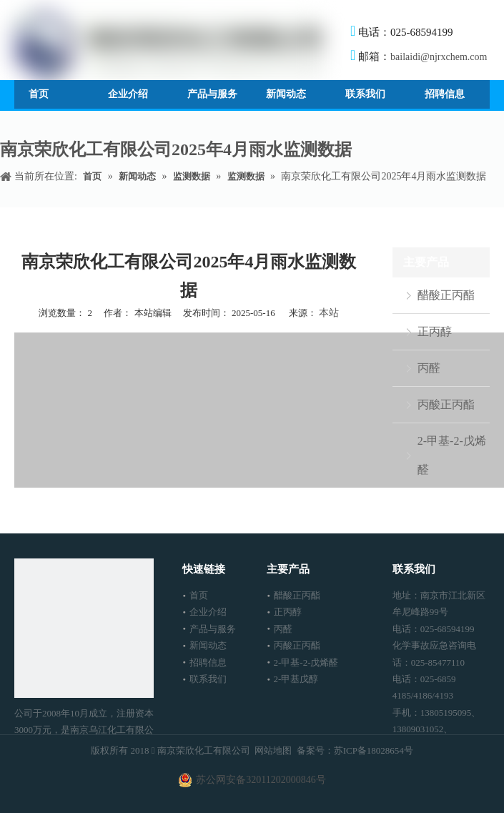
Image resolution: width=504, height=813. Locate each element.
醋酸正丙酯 (446, 295)
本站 (329, 313)
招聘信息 (208, 662)
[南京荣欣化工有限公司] (84, 628)
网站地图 (273, 750)
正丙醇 (435, 331)
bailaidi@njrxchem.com (439, 57)
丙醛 (429, 368)
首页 (199, 595)
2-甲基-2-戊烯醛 (452, 455)
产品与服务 (213, 629)
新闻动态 (208, 645)
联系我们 (208, 679)
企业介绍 (208, 612)
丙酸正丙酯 (446, 404)
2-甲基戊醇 (296, 679)
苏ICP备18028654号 (374, 750)
